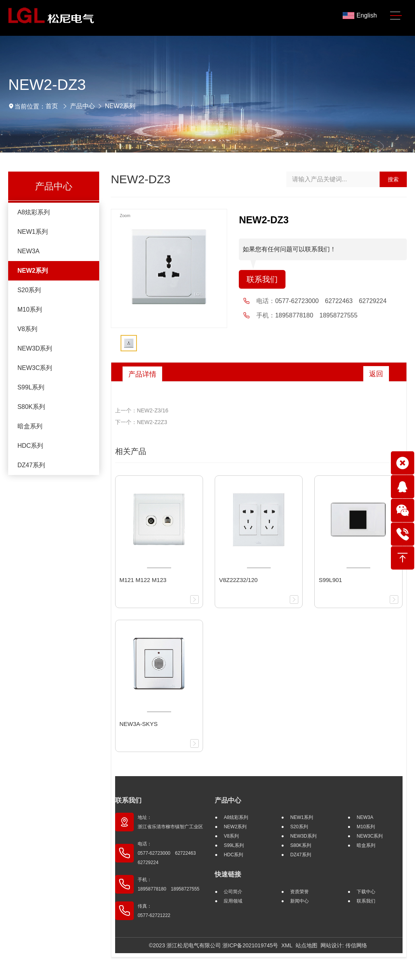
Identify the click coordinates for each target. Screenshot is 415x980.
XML (287, 945)
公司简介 (233, 892)
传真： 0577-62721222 (154, 911)
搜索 (393, 179)
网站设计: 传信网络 (344, 945)
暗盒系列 (30, 426)
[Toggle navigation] (396, 16)
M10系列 (30, 309)
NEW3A (29, 251)
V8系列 (28, 329)
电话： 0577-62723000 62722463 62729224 (169, 853)
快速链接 (228, 874)
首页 (52, 106)
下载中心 (366, 892)
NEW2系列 (120, 106)
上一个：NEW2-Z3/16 (142, 410)
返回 (376, 374)
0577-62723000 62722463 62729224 (331, 301)
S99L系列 (31, 387)
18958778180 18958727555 (316, 315)
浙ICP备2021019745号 (250, 945)
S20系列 (29, 290)
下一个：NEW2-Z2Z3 (141, 422)
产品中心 (82, 106)
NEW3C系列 (35, 368)
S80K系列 (31, 407)
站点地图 (306, 945)
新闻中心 (299, 901)
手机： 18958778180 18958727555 (169, 884)
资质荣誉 (299, 892)
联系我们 (262, 279)
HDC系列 (31, 446)
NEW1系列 (33, 232)
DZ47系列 (31, 465)
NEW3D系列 (35, 348)
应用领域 (233, 901)
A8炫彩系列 (34, 212)
